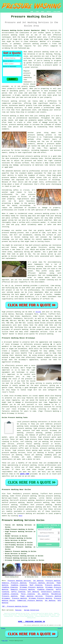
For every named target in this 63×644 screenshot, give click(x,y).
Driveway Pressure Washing (31, 587)
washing (18, 312)
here (20, 516)
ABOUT (43, 12)
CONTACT (49, 12)
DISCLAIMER (57, 12)
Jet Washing (38, 581)
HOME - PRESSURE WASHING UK (31, 622)
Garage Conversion (32, 610)
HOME (32, 12)
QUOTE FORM (25, 474)
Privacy (60, 628)
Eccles (38, 312)
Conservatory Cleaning (51, 592)
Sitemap (3, 628)
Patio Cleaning (28, 594)
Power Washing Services (31, 596)
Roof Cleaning (36, 585)
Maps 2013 (5, 641)
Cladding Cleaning (19, 585)
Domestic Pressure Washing (14, 583)
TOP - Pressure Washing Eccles (15, 606)
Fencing (18, 610)
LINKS (37, 12)
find (9, 494)
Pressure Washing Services (19, 581)
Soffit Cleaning (18, 592)
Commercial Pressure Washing (30, 601)
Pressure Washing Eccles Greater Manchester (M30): (24, 30)
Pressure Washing (53, 581)
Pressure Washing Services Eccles (23, 520)
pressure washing (21, 329)
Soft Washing (33, 592)
